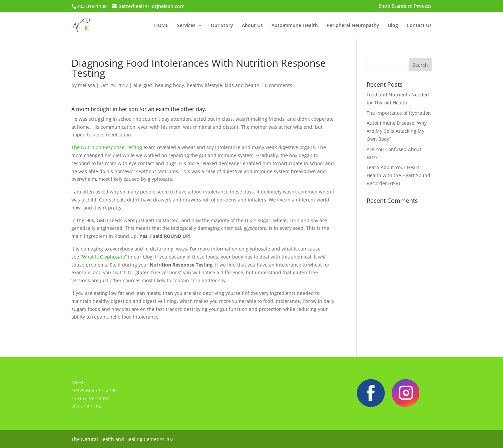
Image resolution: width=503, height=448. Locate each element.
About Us (252, 26)
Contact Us (419, 26)
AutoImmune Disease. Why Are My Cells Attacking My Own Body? (397, 131)
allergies (143, 85)
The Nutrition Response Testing (107, 147)
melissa (87, 85)
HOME (161, 26)
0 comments (279, 85)
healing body (170, 85)
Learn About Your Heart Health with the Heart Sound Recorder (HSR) (398, 175)
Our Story (222, 26)
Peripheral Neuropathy (353, 26)
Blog (393, 26)
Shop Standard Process (405, 6)
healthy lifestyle (204, 85)
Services (186, 26)
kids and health (242, 85)
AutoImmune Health (295, 26)
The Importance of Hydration (399, 113)
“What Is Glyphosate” (103, 257)
